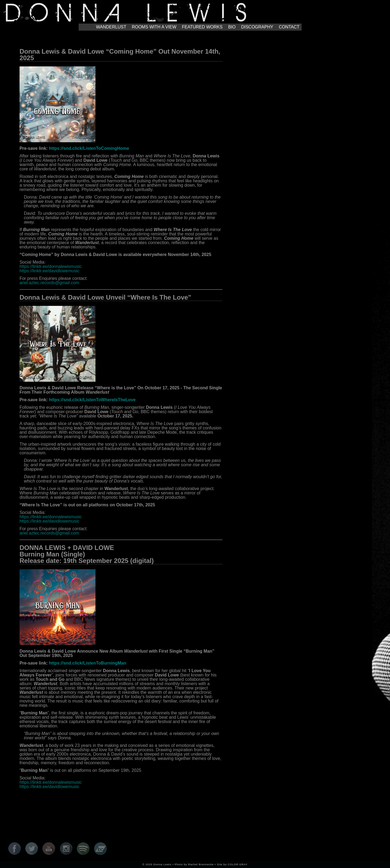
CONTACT (289, 27)
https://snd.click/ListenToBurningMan (87, 663)
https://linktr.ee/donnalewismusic (51, 266)
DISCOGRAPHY (257, 27)
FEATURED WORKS (202, 27)
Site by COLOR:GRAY (232, 864)
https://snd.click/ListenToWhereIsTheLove (92, 400)
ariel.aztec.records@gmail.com (49, 283)
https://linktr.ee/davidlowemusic (49, 271)
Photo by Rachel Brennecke (194, 864)
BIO (232, 27)
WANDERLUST (111, 27)
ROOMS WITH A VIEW (154, 27)
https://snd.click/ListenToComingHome (89, 148)
